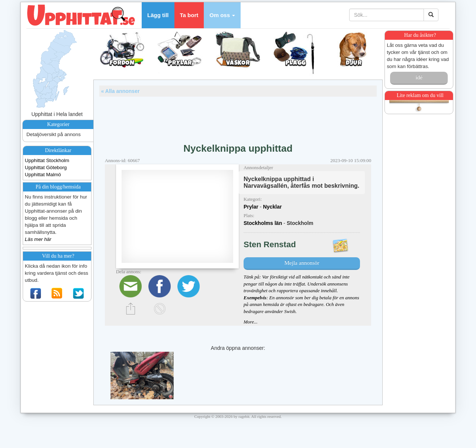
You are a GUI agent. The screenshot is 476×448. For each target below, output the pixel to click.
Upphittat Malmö (43, 175)
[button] (222, 15)
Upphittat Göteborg (46, 167)
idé (419, 77)
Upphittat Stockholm (47, 160)
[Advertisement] (238, 117)
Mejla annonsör (302, 263)
